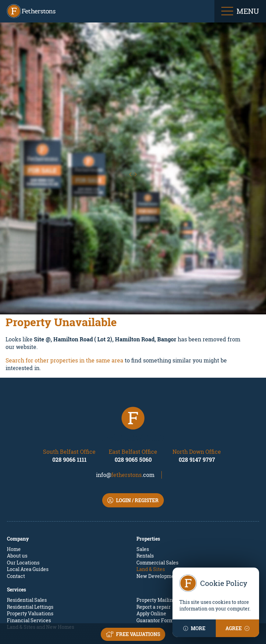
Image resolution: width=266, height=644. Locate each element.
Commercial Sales (157, 499)
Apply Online (151, 550)
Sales (143, 486)
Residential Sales (27, 537)
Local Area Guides (28, 506)
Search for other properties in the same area (64, 297)
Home (14, 486)
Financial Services (29, 557)
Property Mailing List (161, 537)
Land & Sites (151, 506)
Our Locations (23, 499)
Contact (16, 513)
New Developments (159, 513)
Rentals (145, 493)
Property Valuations (30, 550)
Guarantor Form (155, 557)
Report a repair (154, 544)
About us (17, 493)
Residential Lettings (30, 544)
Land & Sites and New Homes (41, 564)
